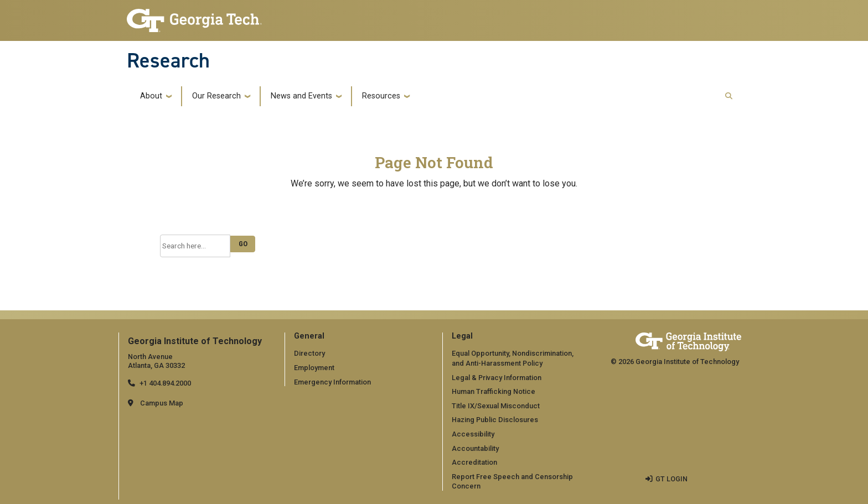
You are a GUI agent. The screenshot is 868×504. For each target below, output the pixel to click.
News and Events (301, 96)
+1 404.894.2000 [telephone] (165, 383)
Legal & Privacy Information (497, 378)
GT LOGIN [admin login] (671, 479)
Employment (314, 368)
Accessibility (473, 434)
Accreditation (474, 462)
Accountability (475, 448)
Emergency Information (332, 382)
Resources (381, 96)
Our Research (216, 96)
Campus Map (162, 403)
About (151, 96)
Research (168, 60)
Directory (309, 353)
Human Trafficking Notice (494, 391)
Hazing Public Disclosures (495, 420)
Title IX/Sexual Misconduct (496, 406)
